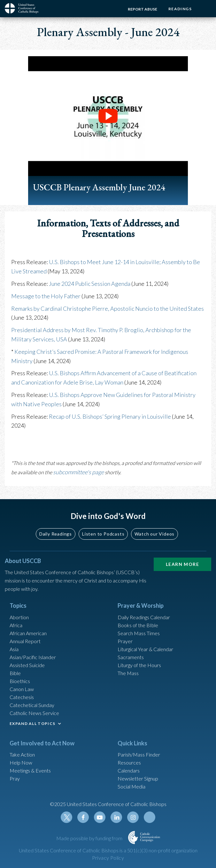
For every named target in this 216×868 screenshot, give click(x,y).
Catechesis (22, 697)
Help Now (21, 762)
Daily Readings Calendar (144, 617)
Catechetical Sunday (32, 705)
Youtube (100, 817)
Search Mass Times (139, 633)
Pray (15, 778)
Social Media (131, 786)
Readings (180, 9)
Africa (16, 625)
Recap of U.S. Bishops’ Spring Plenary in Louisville (110, 416)
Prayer (125, 641)
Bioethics (20, 681)
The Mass (128, 673)
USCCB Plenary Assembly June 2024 (99, 187)
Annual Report (25, 641)
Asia (14, 649)
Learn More (182, 564)
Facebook (83, 817)
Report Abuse (143, 9)
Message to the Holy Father (46, 296)
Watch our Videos (154, 534)
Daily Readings (56, 534)
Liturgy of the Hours (139, 665)
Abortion (19, 617)
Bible (15, 673)
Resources (129, 762)
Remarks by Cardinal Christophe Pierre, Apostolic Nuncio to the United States (108, 308)
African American (28, 633)
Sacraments (131, 657)
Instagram (133, 817)
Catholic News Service (34, 713)
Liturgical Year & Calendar (145, 649)
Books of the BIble (138, 625)
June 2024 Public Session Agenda (90, 284)
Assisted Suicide (27, 665)
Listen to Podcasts (103, 534)
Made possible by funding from (90, 838)
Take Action (22, 754)
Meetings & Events (30, 770)
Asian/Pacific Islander (33, 657)
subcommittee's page (78, 472)
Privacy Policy (108, 858)
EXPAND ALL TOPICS (32, 723)
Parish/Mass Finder (139, 754)
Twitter (66, 817)
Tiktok (150, 817)
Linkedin (116, 817)
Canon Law (22, 689)
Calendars (129, 770)
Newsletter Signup (138, 778)
